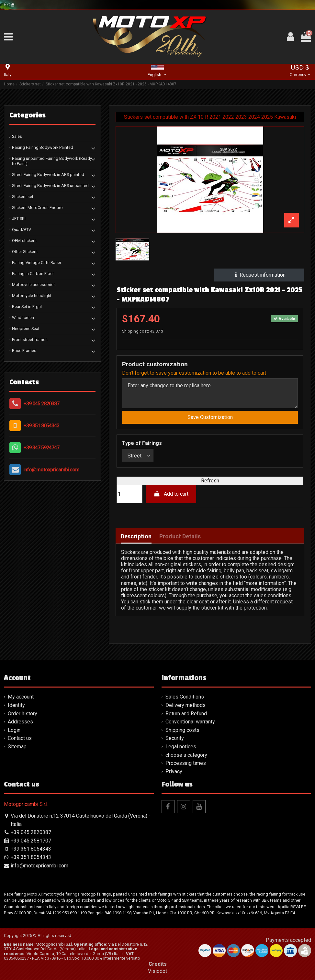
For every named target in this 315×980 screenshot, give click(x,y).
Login (14, 730)
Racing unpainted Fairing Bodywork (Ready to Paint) (52, 161)
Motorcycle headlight (32, 296)
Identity (16, 705)
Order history (22, 714)
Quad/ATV (22, 230)
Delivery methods (186, 705)
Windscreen (23, 318)
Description (136, 537)
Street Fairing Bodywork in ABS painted (48, 175)
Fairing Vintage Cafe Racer (37, 263)
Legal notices (181, 747)
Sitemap (17, 747)
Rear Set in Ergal (27, 307)
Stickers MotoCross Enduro (37, 208)
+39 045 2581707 (31, 841)
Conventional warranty (190, 722)
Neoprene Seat (26, 329)
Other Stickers (25, 252)
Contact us (20, 739)
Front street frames (30, 340)
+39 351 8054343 (41, 426)
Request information (259, 275)
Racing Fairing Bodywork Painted (43, 147)
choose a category (186, 755)
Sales (17, 136)
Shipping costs (182, 730)
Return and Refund (186, 714)
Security (175, 739)
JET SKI (19, 219)
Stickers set (23, 197)
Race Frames (24, 351)
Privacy (174, 772)
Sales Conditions (185, 697)
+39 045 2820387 (41, 404)
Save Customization (210, 417)
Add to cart (171, 494)
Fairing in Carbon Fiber (33, 274)
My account (21, 697)
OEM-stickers (24, 241)
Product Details (180, 537)
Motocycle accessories (34, 285)
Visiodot (157, 971)
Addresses (20, 722)
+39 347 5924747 (41, 448)
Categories (28, 115)
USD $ (300, 71)
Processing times (186, 763)
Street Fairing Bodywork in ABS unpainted (50, 186)
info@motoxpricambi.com (51, 470)
